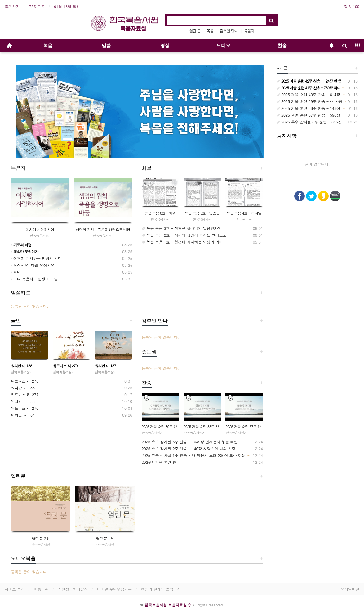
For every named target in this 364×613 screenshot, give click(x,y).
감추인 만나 (229, 31)
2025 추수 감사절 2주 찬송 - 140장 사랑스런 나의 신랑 (189, 448)
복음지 (249, 31)
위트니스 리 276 (25, 408)
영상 (165, 46)
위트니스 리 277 (25, 394)
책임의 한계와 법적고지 (161, 589)
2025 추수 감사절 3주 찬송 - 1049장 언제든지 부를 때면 (190, 442)
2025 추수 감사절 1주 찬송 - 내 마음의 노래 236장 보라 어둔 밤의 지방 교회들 (209, 455)
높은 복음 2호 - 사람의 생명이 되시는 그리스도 (184, 235)
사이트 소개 (15, 589)
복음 (210, 31)
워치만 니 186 (23, 388)
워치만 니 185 (23, 401)
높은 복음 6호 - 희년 (160, 213)
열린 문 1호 (104, 538)
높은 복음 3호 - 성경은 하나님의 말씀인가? (181, 228)
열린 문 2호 (40, 538)
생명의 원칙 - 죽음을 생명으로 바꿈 (103, 229)
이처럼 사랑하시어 (40, 229)
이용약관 (41, 589)
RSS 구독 (37, 6)
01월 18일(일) (66, 6)
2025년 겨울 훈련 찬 (159, 462)
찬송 (282, 46)
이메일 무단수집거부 (114, 589)
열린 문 (195, 31)
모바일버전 (350, 589)
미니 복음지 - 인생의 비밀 (34, 279)
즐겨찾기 (12, 6)
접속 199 (352, 6)
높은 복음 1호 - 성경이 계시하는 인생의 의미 (182, 242)
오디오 (223, 46)
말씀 (106, 46)
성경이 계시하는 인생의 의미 (36, 258)
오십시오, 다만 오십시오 (33, 265)
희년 (16, 272)
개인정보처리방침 (73, 589)
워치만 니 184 (23, 415)
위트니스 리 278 (25, 381)
